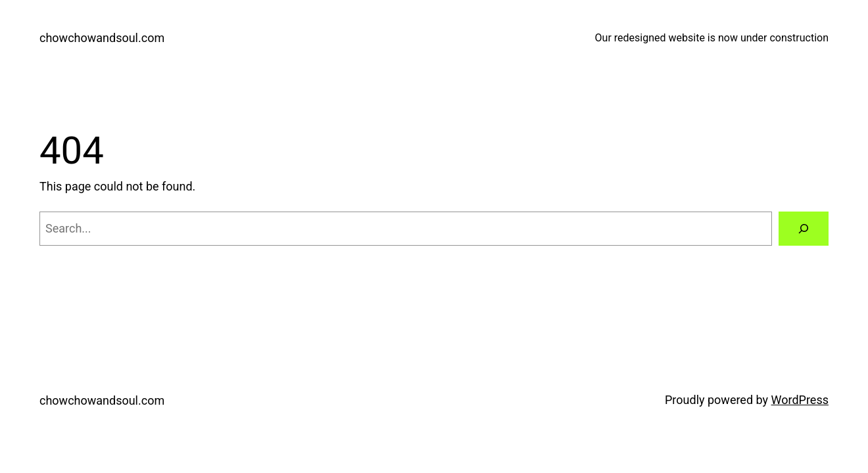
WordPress (800, 400)
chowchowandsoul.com (102, 38)
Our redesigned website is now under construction (712, 38)
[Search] (804, 229)
